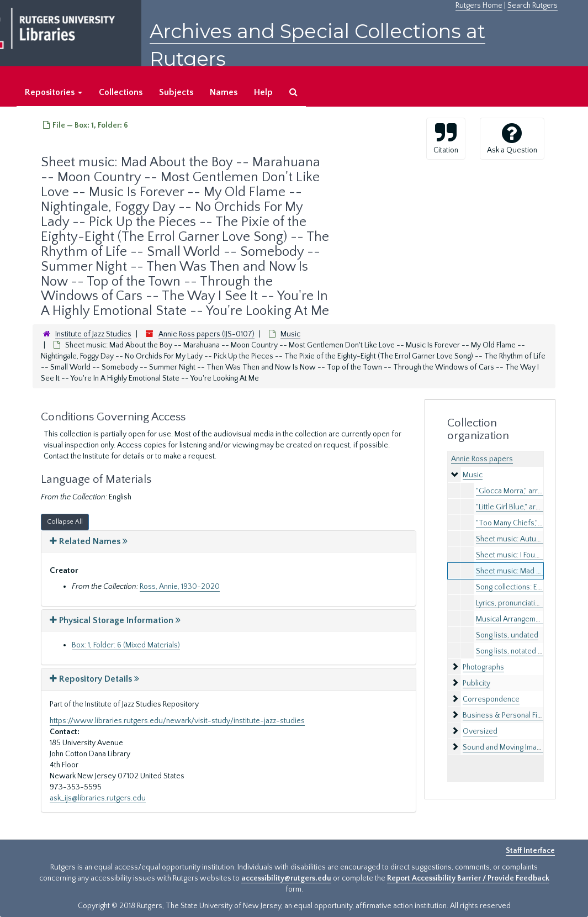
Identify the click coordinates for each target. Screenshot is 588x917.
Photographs (483, 667)
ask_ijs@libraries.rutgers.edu (98, 798)
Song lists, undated (507, 635)
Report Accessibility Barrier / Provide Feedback (468, 878)
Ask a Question (512, 138)
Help (263, 92)
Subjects (176, 92)
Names (224, 92)
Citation (446, 138)
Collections (121, 92)
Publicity (476, 683)
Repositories (54, 92)
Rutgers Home (479, 6)
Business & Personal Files (505, 715)
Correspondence (491, 699)
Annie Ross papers (482, 459)
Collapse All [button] (65, 522)
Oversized (480, 731)
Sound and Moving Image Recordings (523, 747)
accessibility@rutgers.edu (286, 878)
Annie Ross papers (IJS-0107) (206, 334)
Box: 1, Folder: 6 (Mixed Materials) (126, 645)
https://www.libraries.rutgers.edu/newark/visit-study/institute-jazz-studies (177, 721)
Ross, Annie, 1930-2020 (180, 587)
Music (290, 334)
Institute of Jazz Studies (93, 334)
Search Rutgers (533, 6)
